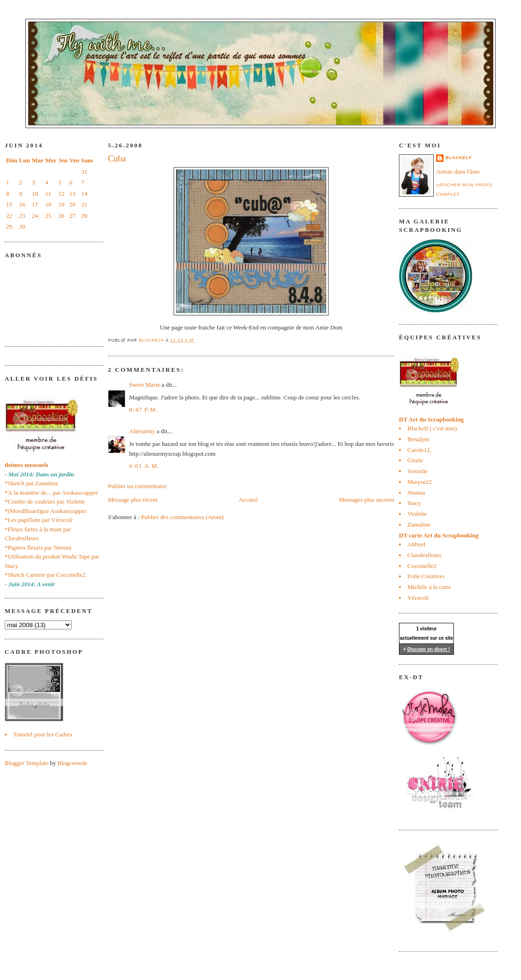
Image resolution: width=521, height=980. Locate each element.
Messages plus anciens (367, 500)
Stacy (414, 503)
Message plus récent (133, 500)
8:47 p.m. (144, 410)
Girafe (415, 460)
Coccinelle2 (422, 566)
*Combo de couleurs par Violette (45, 501)
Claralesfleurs (424, 555)
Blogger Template (27, 763)
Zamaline (419, 524)
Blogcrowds (73, 763)
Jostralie (418, 471)
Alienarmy (142, 431)
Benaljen (418, 439)
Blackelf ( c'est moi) (432, 428)
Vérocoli (418, 598)
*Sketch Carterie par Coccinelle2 (45, 575)
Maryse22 (420, 482)
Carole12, (419, 450)
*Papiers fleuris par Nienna (38, 547)
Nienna (416, 493)
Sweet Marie (145, 385)
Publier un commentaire (137, 486)
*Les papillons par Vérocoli (39, 520)
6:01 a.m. (144, 466)
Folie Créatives (426, 576)
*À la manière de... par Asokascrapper (51, 493)
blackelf (459, 158)
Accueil (248, 500)
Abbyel (416, 544)
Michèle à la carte (429, 587)
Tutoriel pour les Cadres (43, 734)
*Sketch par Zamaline (31, 483)
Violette (417, 514)
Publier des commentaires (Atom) (183, 517)
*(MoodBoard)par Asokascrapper (46, 511)
